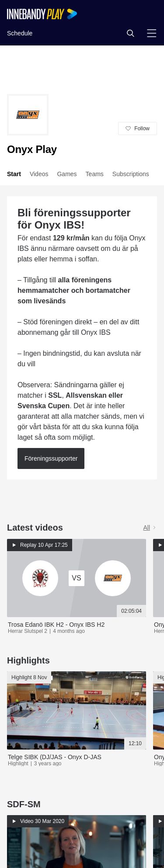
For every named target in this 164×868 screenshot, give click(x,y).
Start (14, 174)
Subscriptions (131, 174)
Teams (95, 174)
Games (67, 174)
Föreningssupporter (51, 458)
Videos (39, 174)
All (150, 528)
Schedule (20, 33)
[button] (130, 33)
